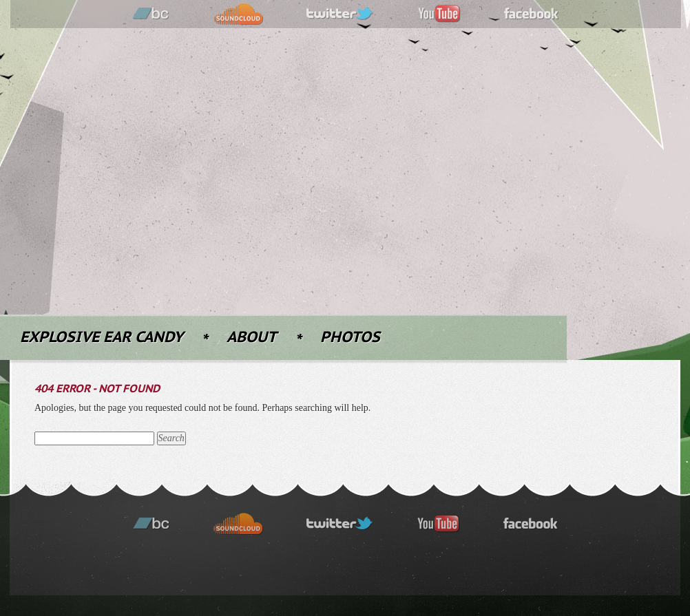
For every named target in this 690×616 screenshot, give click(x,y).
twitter (340, 14)
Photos (350, 338)
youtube (439, 14)
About (252, 338)
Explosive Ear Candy (102, 338)
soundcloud (238, 14)
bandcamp (151, 14)
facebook (532, 14)
